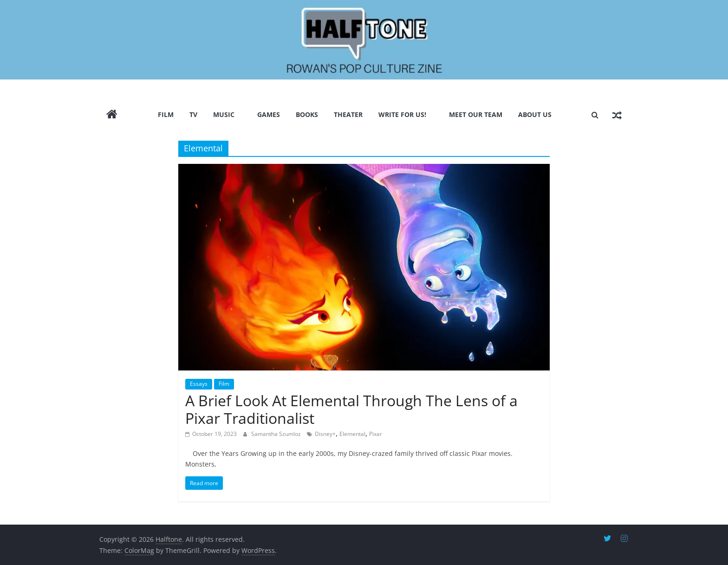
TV (193, 114)
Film (166, 114)
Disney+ (325, 433)
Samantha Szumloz (277, 433)
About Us (535, 114)
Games (269, 114)
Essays (199, 384)
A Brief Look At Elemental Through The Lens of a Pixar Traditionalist (351, 409)
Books (307, 114)
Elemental (352, 433)
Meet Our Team (476, 114)
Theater (348, 114)
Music (224, 114)
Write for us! (402, 114)
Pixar (376, 433)
